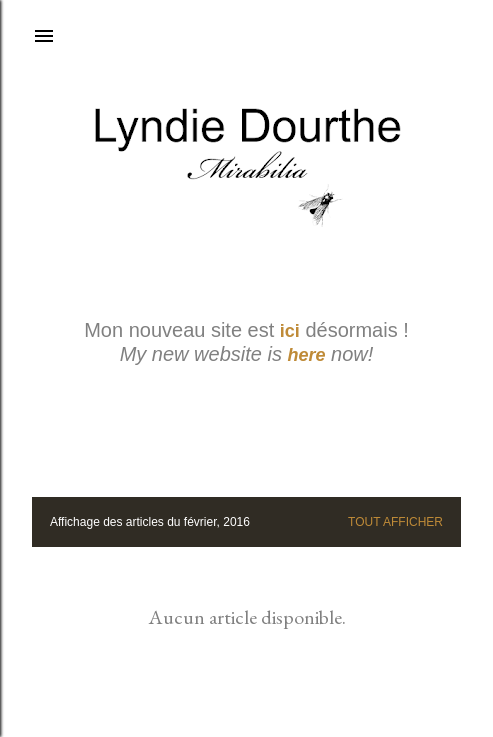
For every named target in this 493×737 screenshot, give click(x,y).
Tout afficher (395, 522)
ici (290, 331)
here (307, 355)
